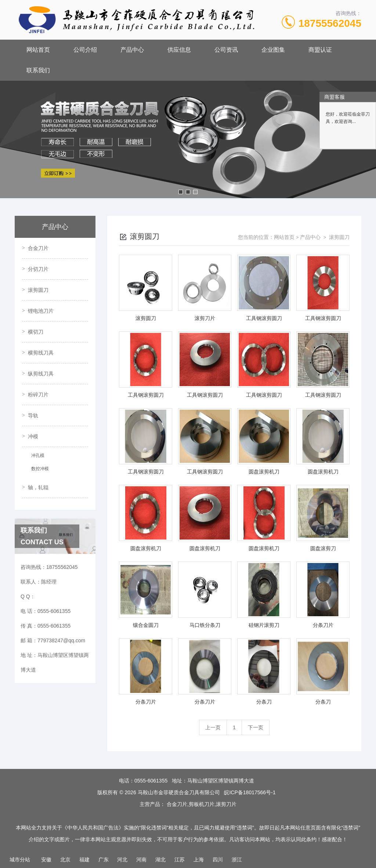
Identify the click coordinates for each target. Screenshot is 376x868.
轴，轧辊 (38, 487)
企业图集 (273, 50)
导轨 (33, 415)
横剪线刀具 (41, 353)
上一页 (213, 727)
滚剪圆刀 (38, 290)
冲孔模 (38, 455)
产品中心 (132, 50)
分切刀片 (38, 269)
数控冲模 (40, 469)
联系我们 (38, 70)
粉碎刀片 (38, 395)
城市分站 (20, 860)
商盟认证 (320, 50)
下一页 (256, 727)
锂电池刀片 (41, 311)
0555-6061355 (151, 781)
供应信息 (179, 50)
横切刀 (36, 332)
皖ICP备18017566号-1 (250, 792)
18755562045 (330, 23)
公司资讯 (226, 50)
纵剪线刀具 (41, 374)
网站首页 (38, 50)
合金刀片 (38, 248)
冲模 (33, 436)
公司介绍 (85, 50)
